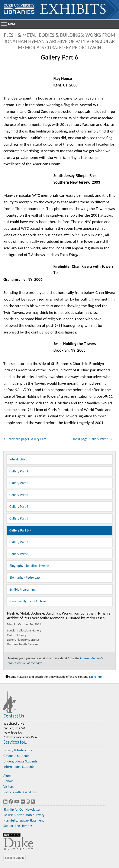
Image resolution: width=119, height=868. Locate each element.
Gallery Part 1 (19, 471)
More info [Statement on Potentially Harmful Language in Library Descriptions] (95, 677)
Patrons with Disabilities (20, 792)
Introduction (18, 459)
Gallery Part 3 (19, 495)
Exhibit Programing (22, 589)
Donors (8, 781)
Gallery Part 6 (19, 530)
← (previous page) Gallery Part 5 (26, 439)
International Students (19, 767)
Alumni (8, 776)
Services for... (16, 742)
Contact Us (14, 716)
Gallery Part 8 (19, 554)
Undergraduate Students (20, 761)
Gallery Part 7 (19, 542)
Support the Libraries (18, 826)
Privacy (39, 815)
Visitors (9, 787)
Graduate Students (16, 756)
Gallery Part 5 (19, 518)
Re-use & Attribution (18, 815)
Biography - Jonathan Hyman (29, 566)
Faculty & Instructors (18, 750)
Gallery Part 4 (19, 507)
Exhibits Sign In (14, 858)
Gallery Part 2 (19, 483)
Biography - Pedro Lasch (26, 577)
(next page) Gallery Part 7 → (92, 439)
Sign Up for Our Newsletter (22, 809)
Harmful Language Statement (24, 820)
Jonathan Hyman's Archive (28, 601)
